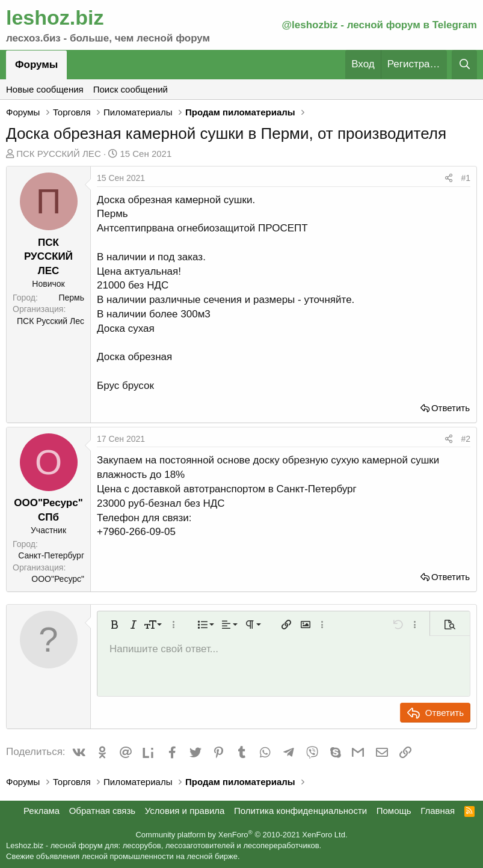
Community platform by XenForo (241, 835)
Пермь (71, 298)
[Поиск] (464, 65)
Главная (438, 811)
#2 (466, 439)
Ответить (451, 408)
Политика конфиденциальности (300, 811)
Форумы (36, 65)
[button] (114, 625)
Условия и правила (185, 811)
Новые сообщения (45, 89)
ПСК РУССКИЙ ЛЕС (59, 154)
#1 (466, 178)
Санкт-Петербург (51, 555)
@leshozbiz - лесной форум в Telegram (379, 25)
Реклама (42, 811)
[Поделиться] (449, 179)
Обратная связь (103, 811)
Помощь (394, 811)
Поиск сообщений (131, 89)
